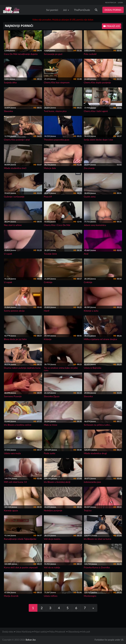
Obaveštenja (74, 632)
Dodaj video (8, 632)
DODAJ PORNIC (113, 10)
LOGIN (120, 2)
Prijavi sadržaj (41, 632)
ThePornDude (82, 10)
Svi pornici (52, 10)
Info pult (86, 632)
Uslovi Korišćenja (24, 632)
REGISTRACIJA (111, 2)
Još (66, 10)
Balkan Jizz (31, 640)
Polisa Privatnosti (57, 632)
